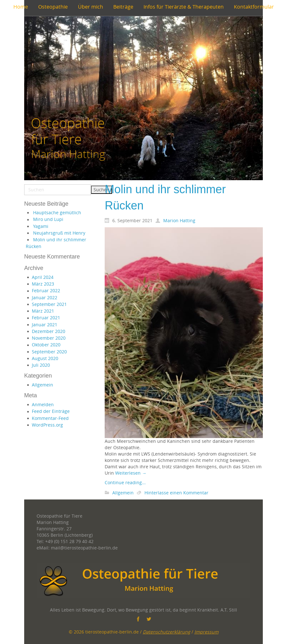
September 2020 (49, 352)
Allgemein (42, 385)
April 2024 (43, 277)
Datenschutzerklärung (167, 632)
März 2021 (43, 311)
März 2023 (43, 284)
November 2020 (49, 338)
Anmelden (43, 404)
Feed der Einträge (51, 411)
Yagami (41, 226)
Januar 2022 (45, 297)
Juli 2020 (41, 365)
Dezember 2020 (49, 331)
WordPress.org (47, 425)
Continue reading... (125, 482)
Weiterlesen (131, 473)
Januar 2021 (45, 325)
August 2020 (45, 358)
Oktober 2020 (46, 345)
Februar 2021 (46, 318)
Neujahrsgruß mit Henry (59, 233)
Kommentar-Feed (50, 418)
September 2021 (49, 304)
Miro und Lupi (48, 219)
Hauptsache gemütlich (57, 212)
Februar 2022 (46, 290)
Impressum (206, 632)
